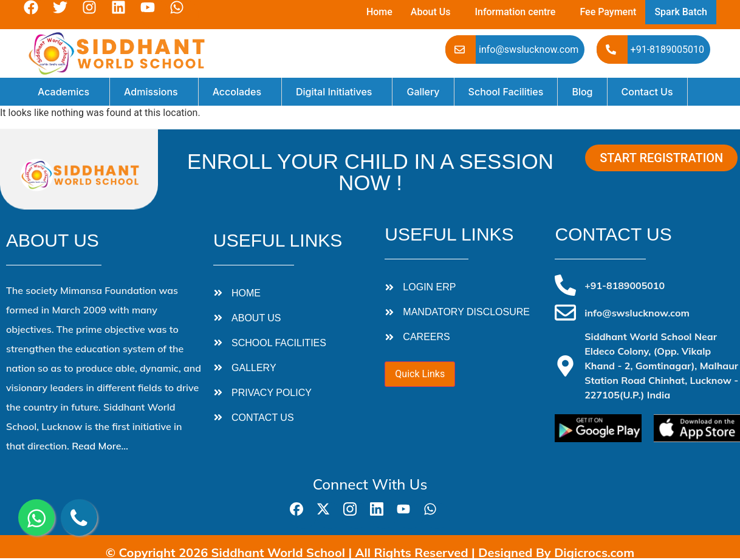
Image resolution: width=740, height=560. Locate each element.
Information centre (515, 12)
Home (379, 12)
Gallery (423, 92)
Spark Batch (681, 12)
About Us (431, 12)
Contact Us (647, 92)
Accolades (237, 92)
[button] (434, 12)
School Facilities (506, 92)
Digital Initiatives (334, 92)
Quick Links (420, 374)
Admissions (151, 92)
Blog (582, 92)
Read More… (100, 446)
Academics (63, 92)
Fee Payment (608, 12)
